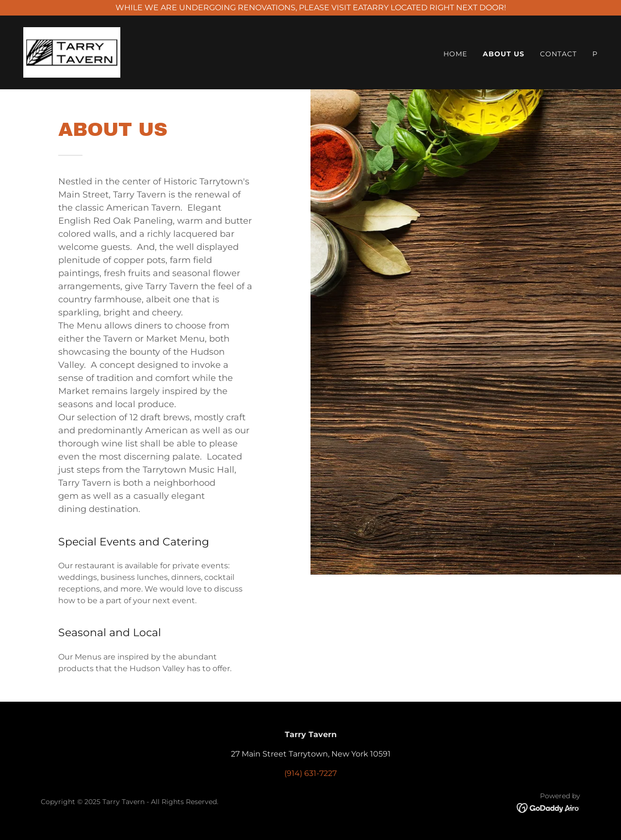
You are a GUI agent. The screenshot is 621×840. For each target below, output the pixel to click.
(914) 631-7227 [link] (310, 773)
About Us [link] (504, 54)
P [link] (595, 54)
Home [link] (455, 54)
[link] (72, 52)
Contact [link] (558, 54)
